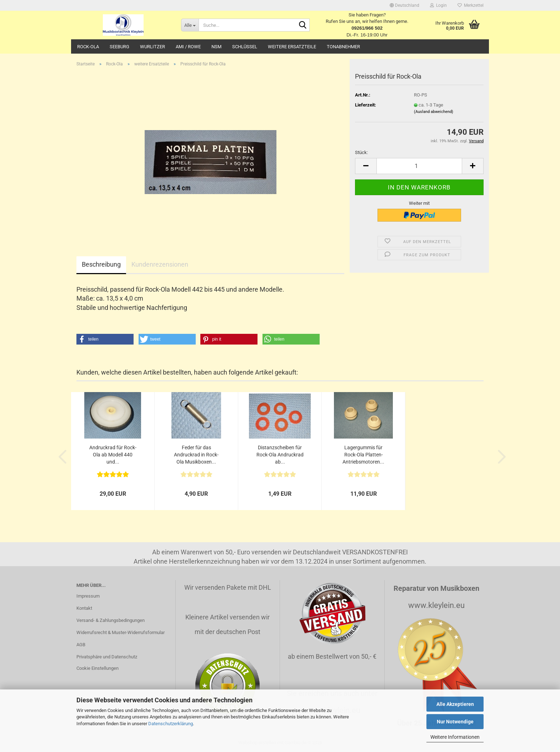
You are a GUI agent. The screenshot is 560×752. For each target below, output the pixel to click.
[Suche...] (190, 25)
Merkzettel (471, 5)
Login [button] (438, 5)
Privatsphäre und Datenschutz (107, 657)
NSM (216, 47)
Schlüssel (245, 47)
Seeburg (119, 47)
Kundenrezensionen (160, 264)
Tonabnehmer (343, 47)
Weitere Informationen (455, 737)
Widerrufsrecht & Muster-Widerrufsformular (121, 632)
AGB (81, 645)
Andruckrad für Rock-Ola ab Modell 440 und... (113, 455)
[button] (404, 5)
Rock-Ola (88, 47)
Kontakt (84, 608)
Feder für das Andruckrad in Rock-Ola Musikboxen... (196, 455)
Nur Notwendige (455, 722)
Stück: (361, 152)
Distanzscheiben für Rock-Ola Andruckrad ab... (280, 455)
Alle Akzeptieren (455, 704)
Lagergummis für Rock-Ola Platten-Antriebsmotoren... (363, 455)
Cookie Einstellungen (97, 668)
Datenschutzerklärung (171, 724)
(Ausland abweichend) (434, 112)
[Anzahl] (419, 166)
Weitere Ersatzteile (292, 47)
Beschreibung (101, 264)
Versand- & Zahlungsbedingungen (111, 620)
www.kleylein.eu (436, 605)
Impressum (88, 596)
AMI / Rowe (188, 47)
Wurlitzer (152, 47)
